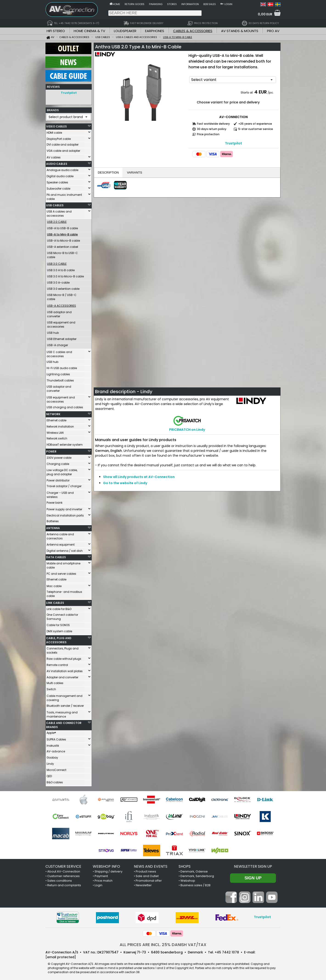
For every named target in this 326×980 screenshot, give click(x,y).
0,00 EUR (265, 14)
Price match (104, 879)
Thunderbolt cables (60, 379)
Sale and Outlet (147, 875)
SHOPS (185, 865)
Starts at (247, 92)
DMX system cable (59, 630)
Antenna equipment (61, 543)
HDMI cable (54, 131)
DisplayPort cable (59, 138)
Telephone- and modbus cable (64, 593)
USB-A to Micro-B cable (63, 239)
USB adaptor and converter (59, 313)
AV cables (54, 156)
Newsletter (144, 884)
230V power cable (59, 457)
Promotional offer (149, 879)
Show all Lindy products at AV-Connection (139, 477)
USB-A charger (58, 344)
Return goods (135, 4)
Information (190, 4)
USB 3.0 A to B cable (61, 269)
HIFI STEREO (56, 31)
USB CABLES (55, 204)
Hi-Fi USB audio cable (62, 367)
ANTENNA (53, 527)
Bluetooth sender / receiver (65, 705)
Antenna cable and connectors (60, 535)
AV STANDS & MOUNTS (240, 31)
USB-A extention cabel (63, 246)
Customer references (63, 875)
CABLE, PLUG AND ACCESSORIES (59, 639)
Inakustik (53, 744)
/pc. (271, 92)
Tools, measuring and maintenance (62, 713)
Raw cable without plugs (64, 658)
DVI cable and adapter (63, 143)
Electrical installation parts (65, 514)
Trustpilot (69, 93)
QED (49, 775)
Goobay (52, 756)
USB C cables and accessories (59, 353)
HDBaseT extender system (65, 443)
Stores (172, 4)
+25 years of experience (255, 124)
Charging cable (58, 463)
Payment (101, 875)
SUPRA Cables (56, 738)
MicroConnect (56, 769)
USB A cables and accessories (59, 212)
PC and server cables (61, 573)
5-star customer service (256, 129)
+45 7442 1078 (227, 951)
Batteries (53, 520)
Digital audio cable (60, 175)
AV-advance (56, 750)
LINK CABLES (55, 602)
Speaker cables (57, 181)
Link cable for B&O (59, 608)
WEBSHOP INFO (106, 865)
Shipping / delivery (108, 870)
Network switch (57, 437)
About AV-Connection (64, 870)
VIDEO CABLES (56, 125)
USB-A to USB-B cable (62, 227)
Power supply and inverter (64, 508)
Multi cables (55, 682)
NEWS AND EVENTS (151, 865)
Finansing (156, 4)
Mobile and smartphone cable (63, 564)
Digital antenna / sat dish (65, 550)
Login (228, 4)
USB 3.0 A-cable (58, 281)
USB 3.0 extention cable (63, 288)
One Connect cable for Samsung (62, 616)
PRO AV (273, 31)
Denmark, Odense (194, 870)
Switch (51, 688)
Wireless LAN (55, 432)
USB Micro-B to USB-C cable (62, 254)
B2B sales (210, 4)
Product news (146, 870)
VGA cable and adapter (63, 150)
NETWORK (53, 413)
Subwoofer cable (58, 187)
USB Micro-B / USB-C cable (62, 296)
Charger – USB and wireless (60, 494)
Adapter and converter (62, 676)
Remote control (57, 664)
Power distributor (58, 479)
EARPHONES (155, 31)
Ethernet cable (56, 419)
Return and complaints (64, 884)
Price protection (208, 134)
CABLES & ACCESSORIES (193, 31)
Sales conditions (60, 879)
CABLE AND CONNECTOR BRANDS (64, 724)
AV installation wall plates (65, 670)
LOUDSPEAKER (125, 31)
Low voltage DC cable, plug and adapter (62, 471)
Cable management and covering (65, 697)
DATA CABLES (56, 556)
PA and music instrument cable (64, 196)
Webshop (188, 879)
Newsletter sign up (253, 865)
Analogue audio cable (62, 169)
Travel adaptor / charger (64, 485)
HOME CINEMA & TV (89, 31)
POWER (51, 450)
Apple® (51, 732)
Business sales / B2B (195, 884)
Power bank (55, 501)
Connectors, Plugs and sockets (63, 649)
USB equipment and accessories (61, 323)
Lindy (50, 763)
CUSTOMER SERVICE (63, 865)
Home (116, 4)
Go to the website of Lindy (125, 483)
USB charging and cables (65, 406)
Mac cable (54, 585)
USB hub (53, 332)
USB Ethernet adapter (62, 338)
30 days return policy (212, 129)
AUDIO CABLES (57, 163)
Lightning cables (58, 373)
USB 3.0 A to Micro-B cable (65, 275)
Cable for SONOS (58, 624)
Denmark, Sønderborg (197, 875)
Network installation (60, 425)
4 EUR (261, 92)
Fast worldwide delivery (213, 124)
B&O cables (55, 781)
